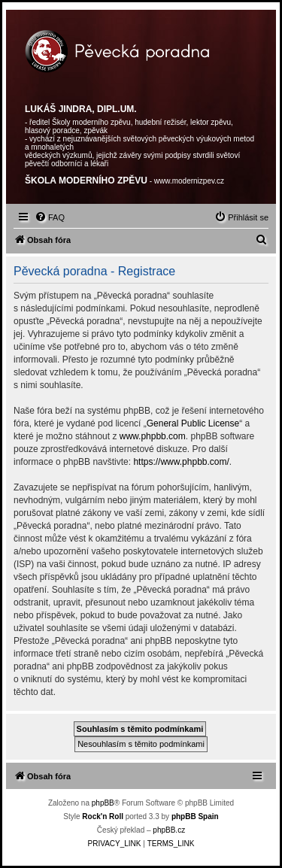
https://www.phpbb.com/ (181, 462)
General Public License (193, 423)
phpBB (103, 803)
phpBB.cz (169, 830)
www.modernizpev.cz (189, 181)
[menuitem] (50, 217)
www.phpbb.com (153, 436)
